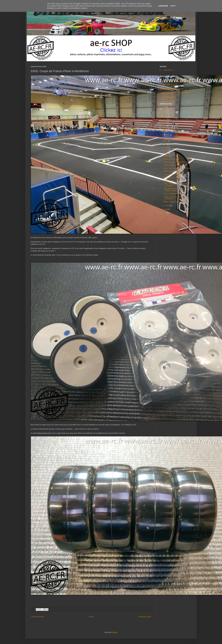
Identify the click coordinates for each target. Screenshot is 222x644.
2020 (164, 126)
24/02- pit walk (169, 181)
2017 (164, 213)
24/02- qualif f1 (169, 165)
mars (166, 153)
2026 (164, 107)
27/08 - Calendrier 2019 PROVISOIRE (175, 81)
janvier (167, 206)
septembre (168, 138)
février (167, 156)
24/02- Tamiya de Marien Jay (174, 174)
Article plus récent (38, 617)
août (166, 141)
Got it (173, 6)
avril (166, 150)
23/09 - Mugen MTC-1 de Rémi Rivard (175, 93)
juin (166, 144)
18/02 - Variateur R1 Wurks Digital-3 (176, 202)
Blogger (115, 632)
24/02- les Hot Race (171, 171)
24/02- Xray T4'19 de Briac (173, 178)
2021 (164, 123)
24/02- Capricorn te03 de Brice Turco (177, 162)
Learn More (163, 6)
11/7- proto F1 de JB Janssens (172, 89)
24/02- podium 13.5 (171, 159)
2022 (164, 120)
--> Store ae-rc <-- (168, 70)
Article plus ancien (145, 617)
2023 (164, 117)
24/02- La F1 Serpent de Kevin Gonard (177, 168)
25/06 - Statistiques (169, 97)
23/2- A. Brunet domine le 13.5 (174, 194)
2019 (164, 129)
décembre (168, 132)
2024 (164, 114)
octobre (167, 135)
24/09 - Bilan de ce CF (170, 85)
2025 (164, 110)
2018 (164, 209)
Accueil (91, 617)
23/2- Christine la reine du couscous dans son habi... (176, 190)
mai (166, 147)
